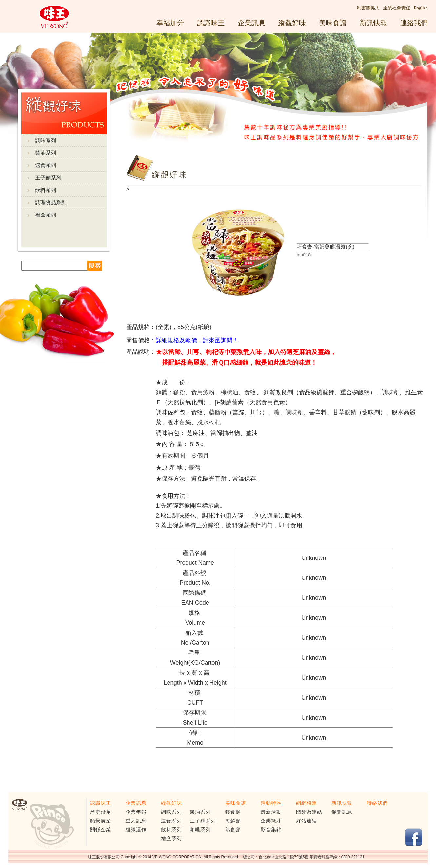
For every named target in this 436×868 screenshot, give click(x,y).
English (421, 8)
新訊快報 (373, 23)
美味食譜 (333, 23)
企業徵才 (271, 821)
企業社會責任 (397, 8)
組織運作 (136, 830)
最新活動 (271, 812)
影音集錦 (271, 830)
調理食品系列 (51, 203)
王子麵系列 (48, 178)
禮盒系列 (46, 215)
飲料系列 (46, 190)
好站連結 (307, 821)
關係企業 (101, 830)
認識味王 (211, 23)
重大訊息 (136, 821)
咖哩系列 (200, 830)
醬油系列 (46, 153)
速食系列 (46, 165)
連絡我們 (414, 23)
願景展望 (101, 821)
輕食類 (233, 812)
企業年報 (136, 812)
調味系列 (46, 140)
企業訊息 (251, 23)
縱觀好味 (292, 23)
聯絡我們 (377, 803)
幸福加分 (170, 23)
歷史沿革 (101, 812)
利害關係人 (368, 8)
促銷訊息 (342, 812)
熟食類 (233, 830)
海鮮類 (233, 821)
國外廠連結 (309, 812)
